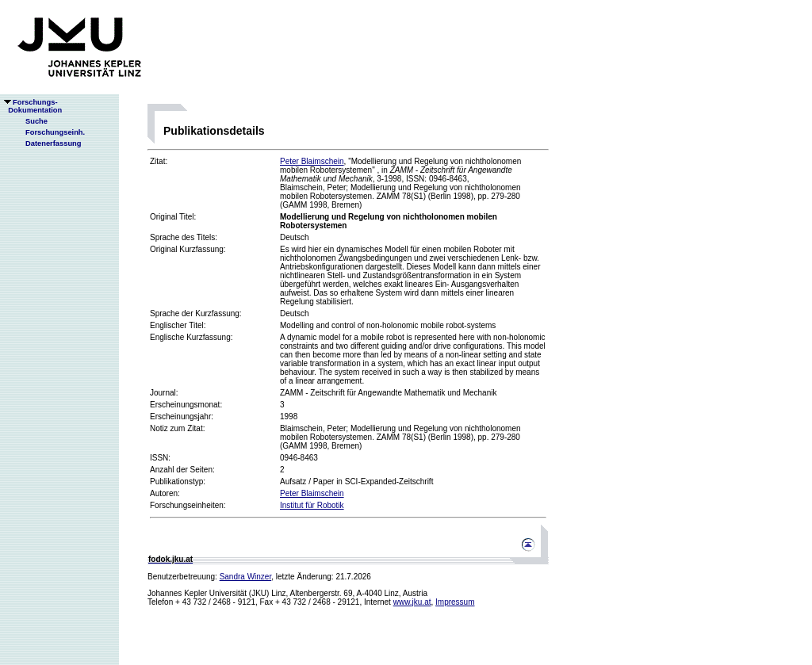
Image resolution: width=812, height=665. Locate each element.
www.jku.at (412, 602)
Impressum (455, 602)
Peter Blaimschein (312, 161)
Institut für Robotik (312, 505)
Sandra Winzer (246, 577)
